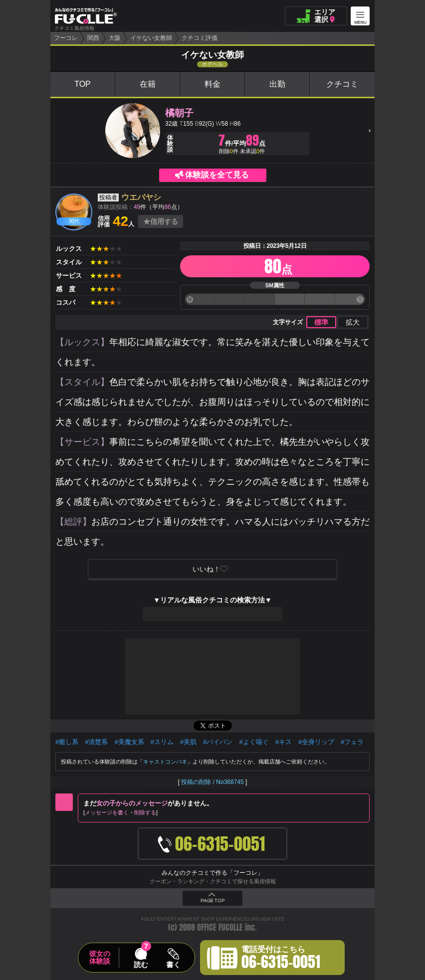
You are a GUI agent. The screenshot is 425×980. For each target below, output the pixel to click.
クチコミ (342, 84)
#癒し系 (67, 742)
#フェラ (352, 742)
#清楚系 (96, 742)
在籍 (148, 84)
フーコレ (66, 38)
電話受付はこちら (281, 959)
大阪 (115, 38)
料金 (212, 84)
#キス (284, 742)
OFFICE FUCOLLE (220, 927)
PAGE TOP (212, 901)
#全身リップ (316, 742)
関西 (93, 38)
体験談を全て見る (217, 175)
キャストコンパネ (165, 762)
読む (141, 965)
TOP (83, 84)
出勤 (277, 84)
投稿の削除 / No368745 (212, 782)
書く (173, 965)
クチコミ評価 (200, 38)
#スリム (162, 742)
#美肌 (188, 742)
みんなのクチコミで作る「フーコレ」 (212, 873)
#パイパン (218, 742)
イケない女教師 (151, 38)
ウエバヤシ (141, 197)
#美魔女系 (129, 742)
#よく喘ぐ (254, 742)
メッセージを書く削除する (120, 812)
